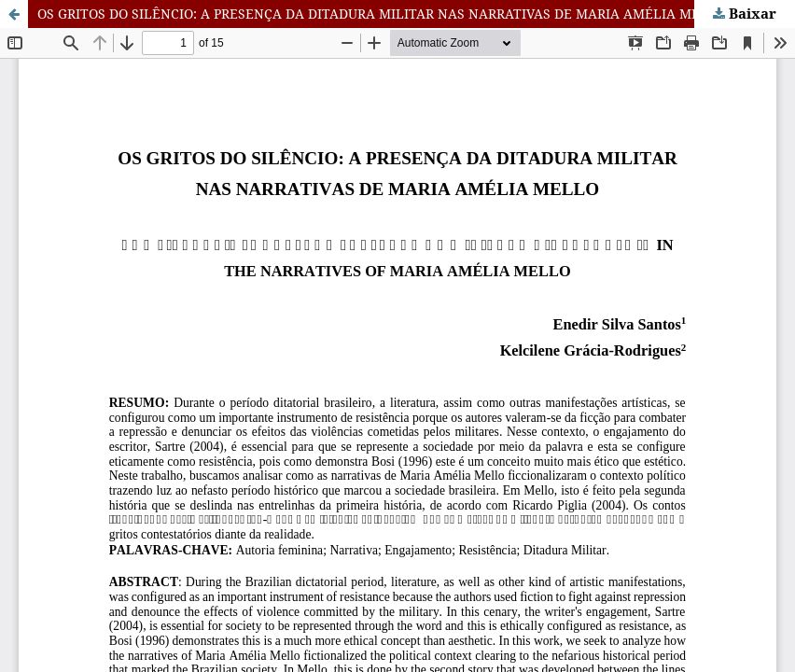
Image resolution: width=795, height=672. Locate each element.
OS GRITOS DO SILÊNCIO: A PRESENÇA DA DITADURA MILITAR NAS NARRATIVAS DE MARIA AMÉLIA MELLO (382, 14)
